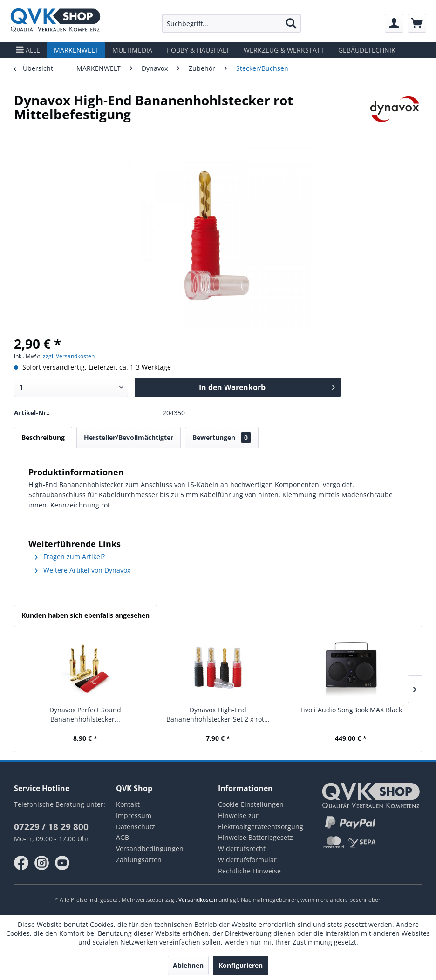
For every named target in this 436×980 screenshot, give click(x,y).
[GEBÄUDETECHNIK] (367, 50)
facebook (21, 863)
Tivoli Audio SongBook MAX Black (351, 710)
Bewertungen (222, 437)
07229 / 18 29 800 (51, 827)
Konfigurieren (241, 965)
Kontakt (128, 804)
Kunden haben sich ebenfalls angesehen (85, 615)
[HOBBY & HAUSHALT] (198, 50)
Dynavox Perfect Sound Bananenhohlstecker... (85, 714)
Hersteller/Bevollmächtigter (129, 437)
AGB (123, 837)
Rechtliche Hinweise (249, 871)
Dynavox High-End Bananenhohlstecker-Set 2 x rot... (218, 714)
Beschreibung (43, 437)
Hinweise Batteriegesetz (255, 837)
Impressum (134, 815)
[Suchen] (291, 23)
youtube (62, 863)
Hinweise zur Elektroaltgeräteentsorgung (261, 821)
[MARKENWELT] (76, 50)
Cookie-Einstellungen (251, 804)
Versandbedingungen (150, 848)
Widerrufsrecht (242, 848)
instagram (42, 863)
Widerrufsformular (247, 860)
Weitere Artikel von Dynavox (83, 570)
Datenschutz (136, 827)
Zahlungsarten (139, 860)
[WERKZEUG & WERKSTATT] (284, 50)
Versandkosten (198, 900)
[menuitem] (232, 23)
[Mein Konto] (394, 23)
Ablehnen (188, 965)
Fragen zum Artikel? (70, 557)
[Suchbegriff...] (232, 23)
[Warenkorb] (417, 23)
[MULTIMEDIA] (132, 50)
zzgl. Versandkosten (69, 356)
